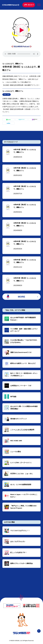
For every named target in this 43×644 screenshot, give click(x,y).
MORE (21, 297)
